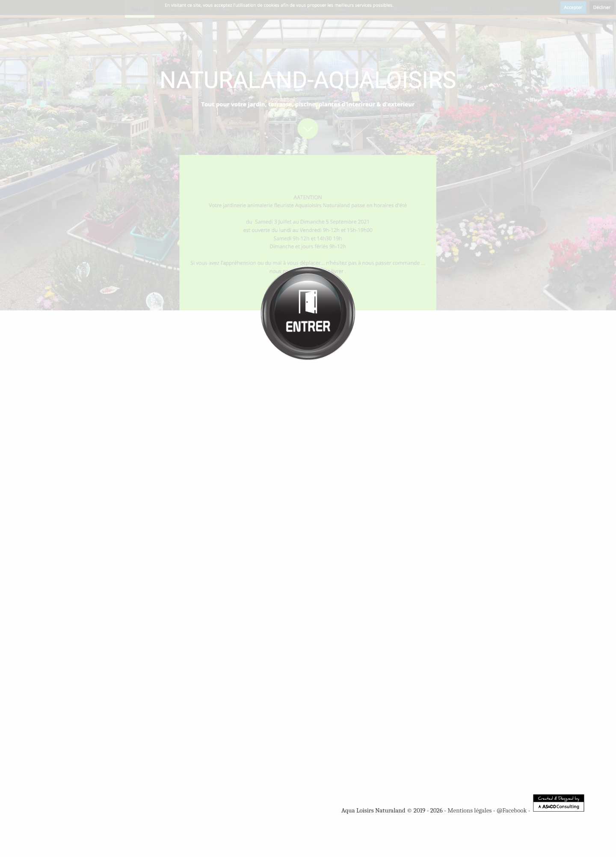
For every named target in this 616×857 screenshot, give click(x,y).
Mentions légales (469, 810)
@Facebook (512, 810)
